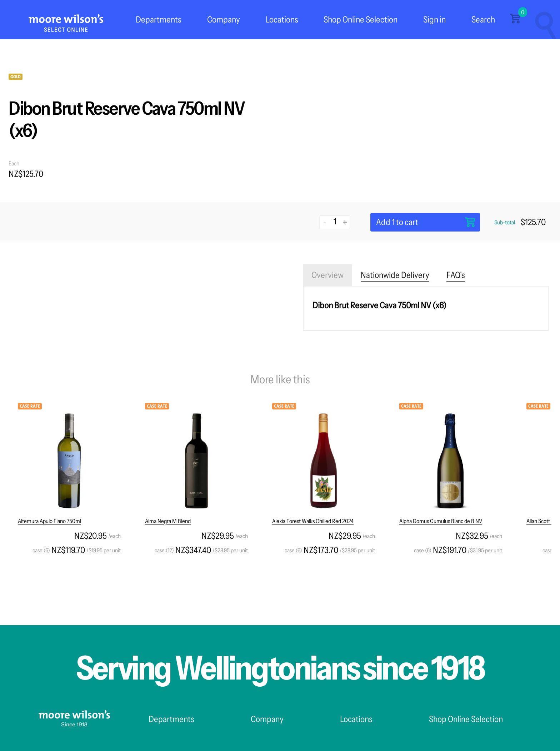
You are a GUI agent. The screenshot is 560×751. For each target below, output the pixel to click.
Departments (159, 19)
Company (224, 19)
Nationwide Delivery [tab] (395, 275)
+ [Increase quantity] (345, 222)
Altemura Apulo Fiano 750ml (49, 521)
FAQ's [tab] (456, 275)
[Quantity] (335, 222)
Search (483, 19)
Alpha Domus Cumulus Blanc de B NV (441, 521)
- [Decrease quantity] (325, 222)
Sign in (434, 19)
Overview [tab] (327, 275)
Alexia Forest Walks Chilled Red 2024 (313, 521)
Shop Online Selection (361, 19)
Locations (282, 19)
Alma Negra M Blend (168, 521)
